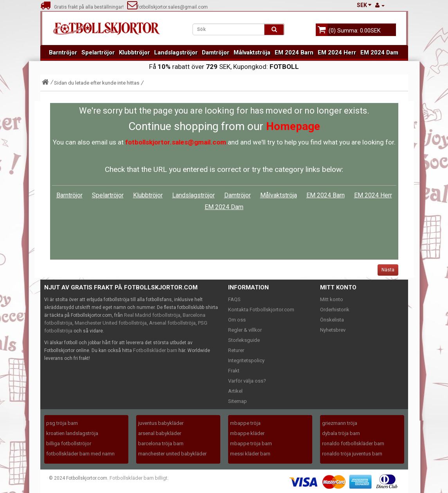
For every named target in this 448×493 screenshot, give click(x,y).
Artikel (235, 391)
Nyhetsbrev (333, 330)
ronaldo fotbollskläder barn (353, 443)
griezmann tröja (340, 423)
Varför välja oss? (247, 381)
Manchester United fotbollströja (111, 323)
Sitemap (237, 401)
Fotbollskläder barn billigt (139, 478)
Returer (236, 350)
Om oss (237, 320)
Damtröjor (216, 52)
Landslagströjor (176, 52)
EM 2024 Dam (379, 52)
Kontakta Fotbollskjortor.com (261, 310)
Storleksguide (244, 340)
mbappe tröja (245, 423)
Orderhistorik (335, 310)
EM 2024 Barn (294, 52)
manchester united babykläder (172, 454)
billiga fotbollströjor (69, 443)
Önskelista (332, 320)
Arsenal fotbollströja (172, 323)
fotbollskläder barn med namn (80, 454)
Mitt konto (332, 299)
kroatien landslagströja (72, 433)
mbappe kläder (247, 433)
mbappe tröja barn (251, 443)
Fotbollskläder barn (155, 350)
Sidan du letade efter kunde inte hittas (97, 83)
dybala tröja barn (341, 433)
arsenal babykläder (160, 433)
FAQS (234, 299)
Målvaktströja (252, 52)
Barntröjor (63, 52)
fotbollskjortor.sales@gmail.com (167, 7)
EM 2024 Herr (337, 52)
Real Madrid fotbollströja (152, 315)
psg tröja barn (62, 423)
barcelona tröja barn (161, 443)
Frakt (234, 371)
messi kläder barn (250, 454)
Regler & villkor (245, 330)
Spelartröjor (98, 52)
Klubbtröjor (134, 52)
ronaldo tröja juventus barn (352, 454)
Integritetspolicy (246, 360)
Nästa (388, 270)
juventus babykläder (161, 423)
